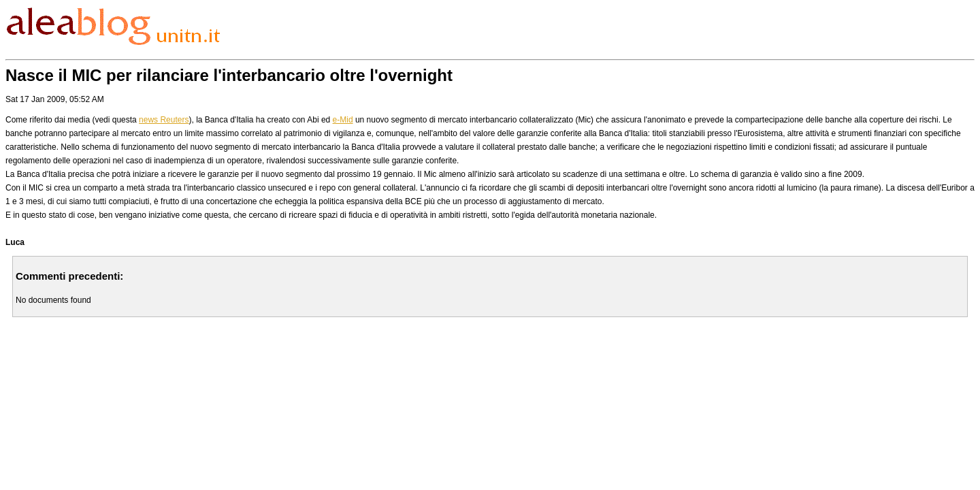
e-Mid (343, 120)
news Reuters (164, 120)
